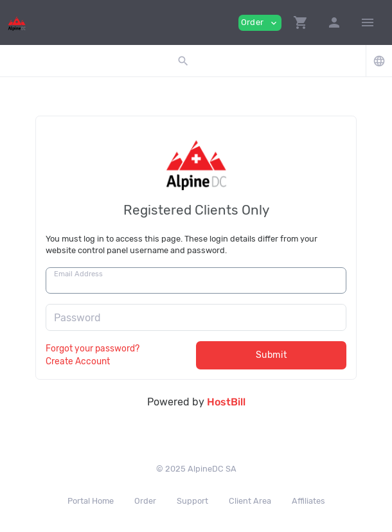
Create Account (78, 361)
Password (77, 318)
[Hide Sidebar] (368, 22)
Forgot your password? (93, 348)
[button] (301, 22)
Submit (272, 355)
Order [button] (260, 23)
